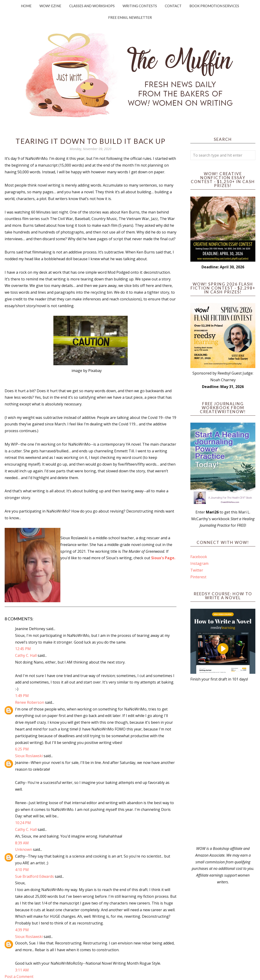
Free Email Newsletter (130, 17)
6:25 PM (22, 749)
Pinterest (198, 577)
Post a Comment (19, 977)
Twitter (197, 570)
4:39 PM (22, 930)
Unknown (24, 849)
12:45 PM (23, 649)
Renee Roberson (30, 702)
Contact (173, 6)
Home (26, 6)
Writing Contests (140, 6)
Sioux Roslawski (29, 756)
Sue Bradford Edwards (34, 876)
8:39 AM (22, 843)
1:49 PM (22, 696)
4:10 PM (22, 870)
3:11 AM (22, 970)
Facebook (199, 557)
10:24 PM (23, 823)
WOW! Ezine (50, 6)
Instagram (199, 563)
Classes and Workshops (92, 6)
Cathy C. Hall (26, 655)
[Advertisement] (223, 764)
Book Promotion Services (214, 6)
